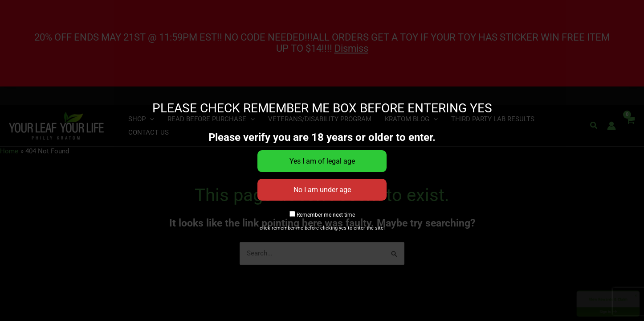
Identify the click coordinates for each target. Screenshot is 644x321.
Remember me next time (322, 215)
